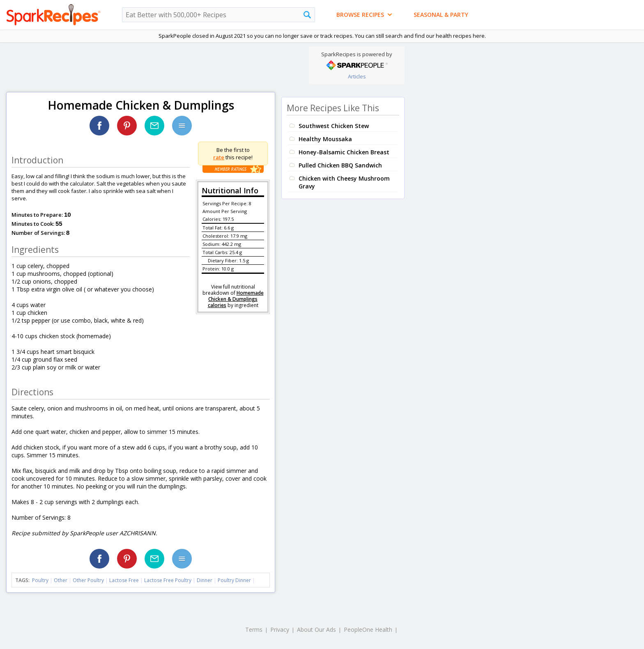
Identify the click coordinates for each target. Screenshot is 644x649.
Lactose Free (124, 580)
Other (61, 580)
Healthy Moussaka (325, 139)
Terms (254, 630)
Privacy (280, 630)
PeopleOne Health (368, 630)
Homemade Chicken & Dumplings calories (236, 299)
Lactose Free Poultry (168, 580)
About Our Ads (316, 630)
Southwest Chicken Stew (334, 126)
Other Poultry (88, 580)
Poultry (40, 580)
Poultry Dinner (234, 580)
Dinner (205, 580)
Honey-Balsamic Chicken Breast (344, 152)
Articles (357, 76)
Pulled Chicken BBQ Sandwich (340, 165)
